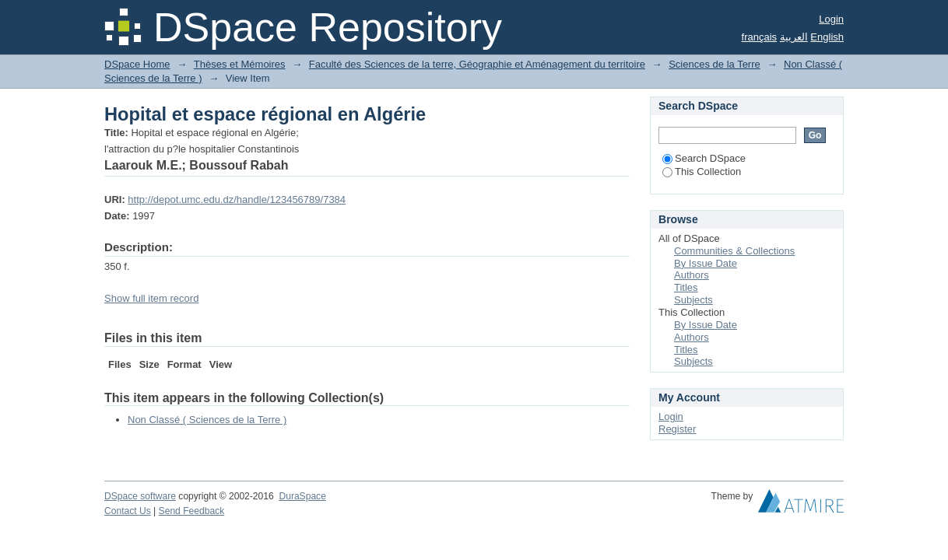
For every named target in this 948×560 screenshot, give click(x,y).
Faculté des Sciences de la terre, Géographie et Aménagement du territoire (477, 64)
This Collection (702, 171)
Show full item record (151, 298)
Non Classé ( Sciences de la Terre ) (207, 420)
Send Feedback (192, 511)
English (827, 37)
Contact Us (128, 511)
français (760, 37)
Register (677, 429)
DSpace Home (137, 64)
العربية (794, 37)
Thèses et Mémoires (240, 64)
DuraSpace (302, 496)
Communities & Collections (734, 251)
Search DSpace (704, 158)
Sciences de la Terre (715, 64)
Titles (686, 287)
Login (831, 19)
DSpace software (140, 496)
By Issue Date (706, 263)
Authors (692, 275)
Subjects (693, 300)
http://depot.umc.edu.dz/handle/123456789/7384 (237, 199)
